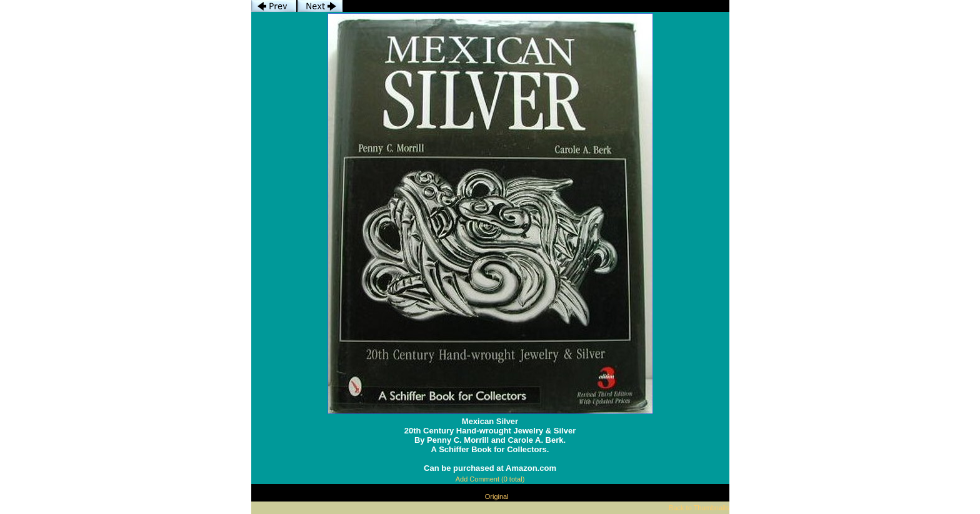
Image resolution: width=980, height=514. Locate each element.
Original (497, 497)
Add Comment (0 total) (490, 479)
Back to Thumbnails (699, 508)
